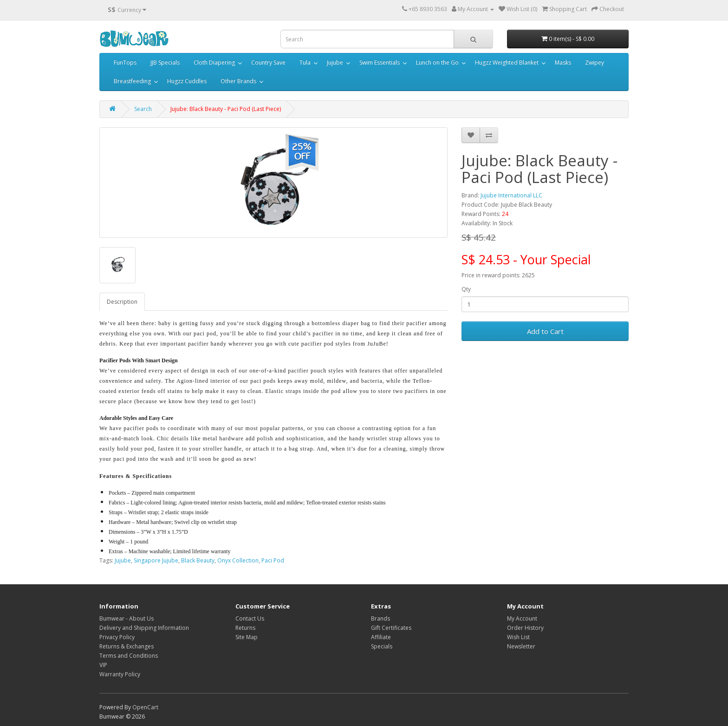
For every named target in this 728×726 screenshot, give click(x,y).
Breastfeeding (132, 81)
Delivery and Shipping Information (144, 628)
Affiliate (381, 637)
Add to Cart (545, 331)
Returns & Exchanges (127, 646)
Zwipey (595, 62)
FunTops (125, 62)
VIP (103, 665)
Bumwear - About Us (127, 618)
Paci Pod (273, 560)
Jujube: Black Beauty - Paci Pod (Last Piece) (226, 109)
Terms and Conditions (129, 656)
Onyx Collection (238, 560)
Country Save (268, 62)
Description (122, 302)
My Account (522, 618)
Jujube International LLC (511, 195)
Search (143, 109)
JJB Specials (165, 62)
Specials (382, 646)
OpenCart (145, 707)
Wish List (518, 637)
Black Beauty (198, 560)
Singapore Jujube (156, 560)
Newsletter (521, 646)
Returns (245, 628)
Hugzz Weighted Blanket (507, 62)
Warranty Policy (120, 674)
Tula (305, 62)
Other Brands (238, 81)
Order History (525, 628)
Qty (466, 289)
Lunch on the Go (437, 62)
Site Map (247, 637)
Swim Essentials (380, 62)
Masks (563, 62)
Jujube (335, 62)
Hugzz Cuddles (187, 81)
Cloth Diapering (214, 62)
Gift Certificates (391, 628)
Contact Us (250, 618)
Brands (380, 618)
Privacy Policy (117, 637)
